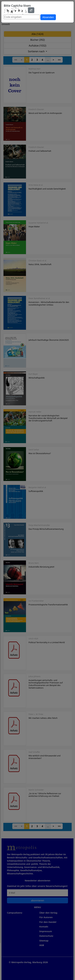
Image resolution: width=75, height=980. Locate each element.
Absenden (48, 17)
